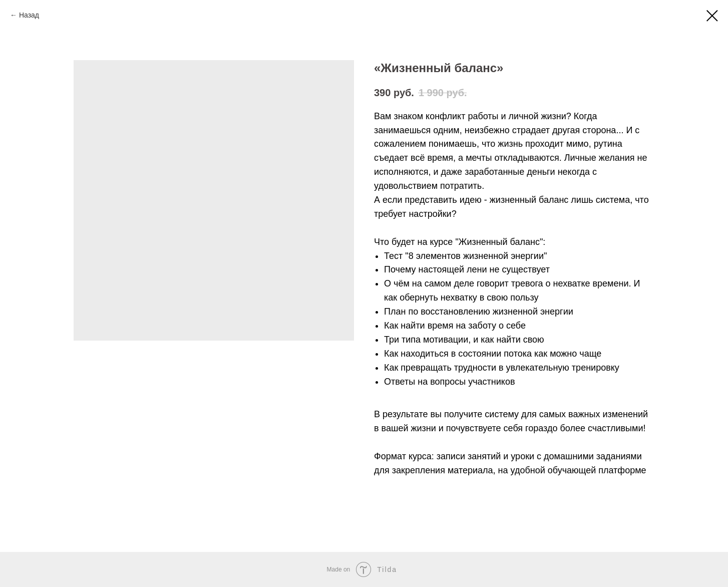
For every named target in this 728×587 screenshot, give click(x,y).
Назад (29, 15)
